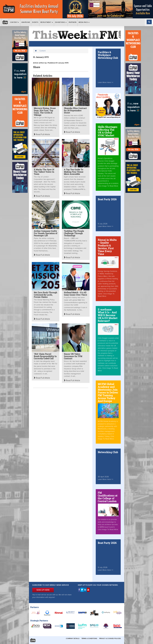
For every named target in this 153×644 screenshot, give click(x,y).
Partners (73, 22)
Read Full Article (42, 134)
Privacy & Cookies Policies (110, 639)
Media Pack (84, 22)
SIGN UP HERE (43, 590)
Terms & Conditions (89, 639)
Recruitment (47, 22)
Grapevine (26, 22)
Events (35, 22)
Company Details (73, 639)
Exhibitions (61, 22)
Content (15, 22)
